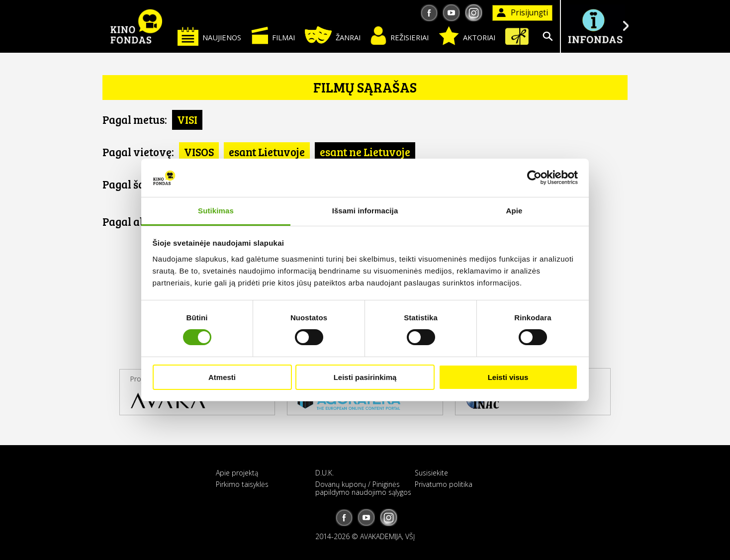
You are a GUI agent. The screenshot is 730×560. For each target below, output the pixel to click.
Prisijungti (522, 13)
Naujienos (209, 36)
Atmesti (222, 377)
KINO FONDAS (136, 26)
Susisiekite (431, 473)
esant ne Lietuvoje (365, 152)
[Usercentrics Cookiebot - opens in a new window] (534, 178)
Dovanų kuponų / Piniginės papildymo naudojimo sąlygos (363, 488)
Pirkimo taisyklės (242, 484)
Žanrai (333, 35)
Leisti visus (508, 377)
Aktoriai (467, 36)
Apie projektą (237, 473)
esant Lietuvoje (267, 152)
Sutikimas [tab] (216, 211)
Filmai (273, 35)
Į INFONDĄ (595, 26)
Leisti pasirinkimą (365, 377)
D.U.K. (324, 473)
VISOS (199, 152)
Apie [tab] (514, 211)
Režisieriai (400, 36)
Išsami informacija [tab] (365, 211)
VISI (187, 119)
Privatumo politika (444, 484)
